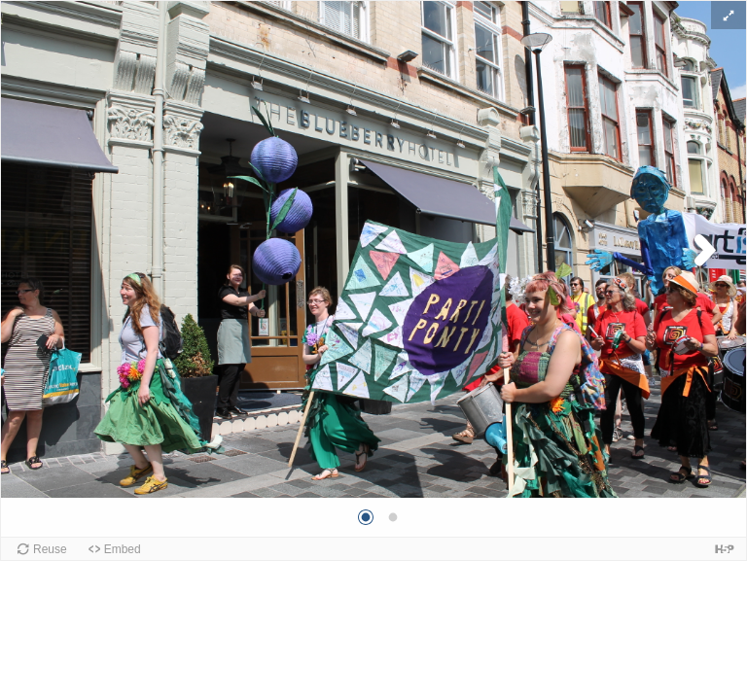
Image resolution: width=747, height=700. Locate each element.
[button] (729, 15)
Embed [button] (123, 549)
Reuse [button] (50, 549)
